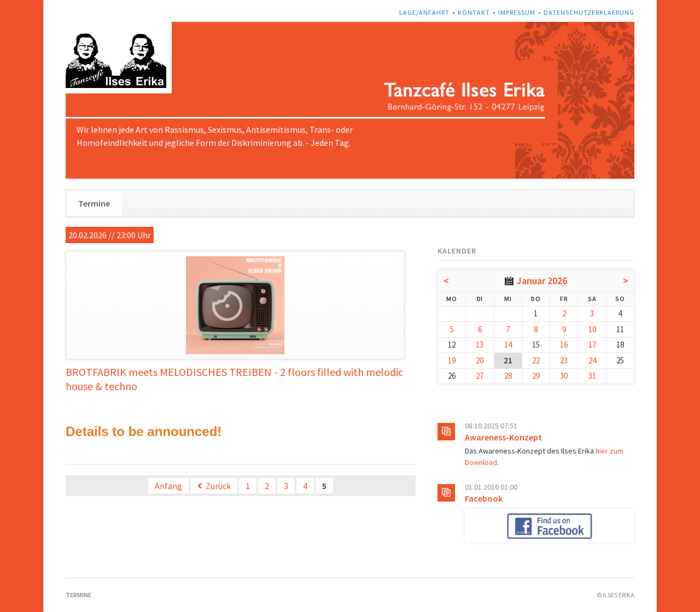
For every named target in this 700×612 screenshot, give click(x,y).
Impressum (517, 12)
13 (480, 345)
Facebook (484, 498)
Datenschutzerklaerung (589, 12)
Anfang (168, 486)
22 (536, 360)
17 (592, 345)
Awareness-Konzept (503, 437)
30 (564, 376)
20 (480, 360)
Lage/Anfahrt (424, 12)
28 (508, 376)
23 (564, 360)
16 (564, 345)
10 (592, 329)
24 (592, 360)
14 (508, 345)
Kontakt (474, 12)
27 (480, 376)
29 (536, 376)
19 (452, 360)
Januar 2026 (542, 281)
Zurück (218, 486)
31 (592, 376)
